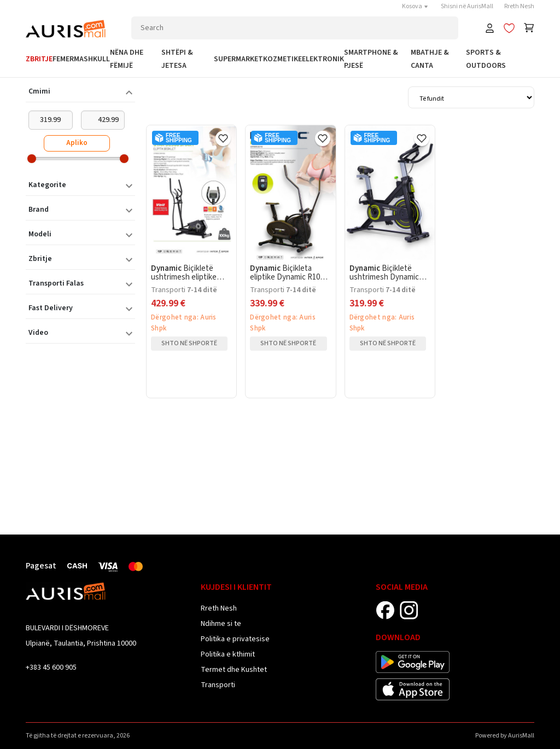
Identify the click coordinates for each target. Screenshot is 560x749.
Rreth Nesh (519, 6)
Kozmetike (282, 59)
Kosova (416, 6)
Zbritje (39, 59)
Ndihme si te (221, 624)
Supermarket (238, 59)
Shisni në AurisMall (467, 6)
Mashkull (92, 59)
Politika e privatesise (235, 639)
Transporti (218, 685)
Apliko (77, 143)
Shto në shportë (189, 343)
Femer (63, 59)
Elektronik (323, 59)
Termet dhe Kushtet (234, 670)
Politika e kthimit (228, 654)
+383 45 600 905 (51, 667)
